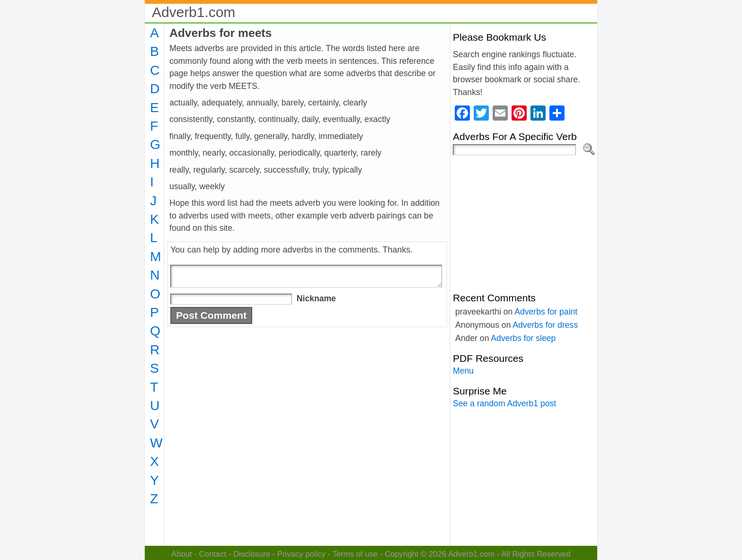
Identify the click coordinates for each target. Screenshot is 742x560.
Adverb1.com (194, 12)
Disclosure (252, 554)
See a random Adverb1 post (504, 403)
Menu (463, 371)
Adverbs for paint (546, 312)
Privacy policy (301, 554)
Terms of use (355, 554)
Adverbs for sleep (523, 338)
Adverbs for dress (545, 325)
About (182, 554)
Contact (213, 554)
